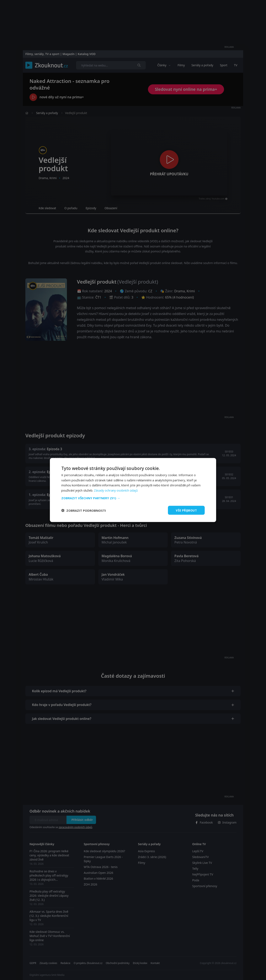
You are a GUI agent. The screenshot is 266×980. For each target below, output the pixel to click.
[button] (133, 498)
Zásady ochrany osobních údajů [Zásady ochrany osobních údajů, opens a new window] (116, 490)
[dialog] (133, 490)
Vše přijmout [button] (186, 510)
